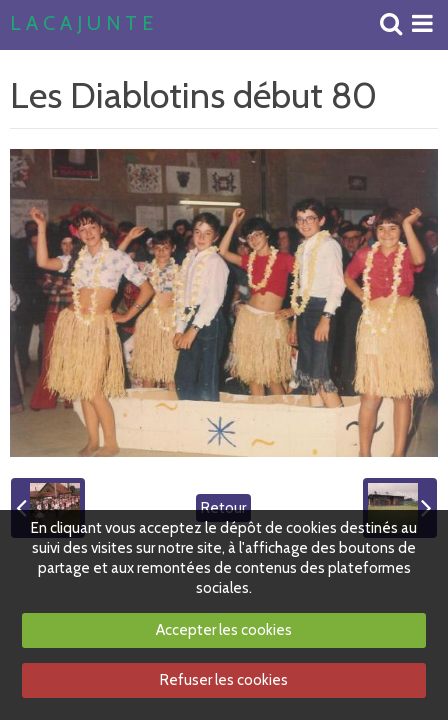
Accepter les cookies (224, 630)
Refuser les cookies (224, 680)
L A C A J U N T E (81, 24)
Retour (223, 508)
